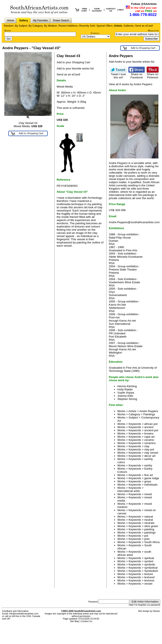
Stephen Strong (127, 399)
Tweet (118, 75)
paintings (150, 533)
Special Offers (104, 26)
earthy (148, 465)
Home (11, 20)
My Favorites (41, 20)
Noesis (156, 611)
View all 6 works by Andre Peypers (130, 84)
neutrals (149, 523)
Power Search (61, 20)
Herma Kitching (127, 386)
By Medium (51, 26)
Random (9, 26)
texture (149, 574)
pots (147, 539)
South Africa (152, 542)
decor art (150, 456)
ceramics (150, 443)
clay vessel (151, 453)
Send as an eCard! (68, 74)
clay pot (149, 449)
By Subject (21, 26)
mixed (148, 494)
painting (149, 529)
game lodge (152, 478)
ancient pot (151, 430)
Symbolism (151, 571)
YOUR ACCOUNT (97, 10)
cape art (149, 437)
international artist (128, 491)
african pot (151, 424)
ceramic (149, 440)
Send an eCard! (144, 26)
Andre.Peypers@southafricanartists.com (134, 222)
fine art (149, 475)
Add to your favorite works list (75, 68)
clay (147, 446)
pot (146, 536)
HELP (121, 10)
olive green (151, 526)
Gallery (24, 20)
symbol (149, 561)
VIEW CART (84, 10)
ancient (149, 427)
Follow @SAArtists (144, 4)
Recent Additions (68, 26)
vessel (148, 584)
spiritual (149, 558)
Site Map (75, 621)
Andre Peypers (149, 411)
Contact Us (87, 621)
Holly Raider (125, 389)
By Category (36, 26)
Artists (118, 26)
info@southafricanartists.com (24, 614)
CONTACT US (111, 10)
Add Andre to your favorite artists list (131, 62)
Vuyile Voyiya (126, 393)
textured (149, 577)
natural (149, 517)
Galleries (128, 26)
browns (149, 433)
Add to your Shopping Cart (73, 62)
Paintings (149, 414)
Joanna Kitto (125, 396)
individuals (151, 485)
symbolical (151, 568)
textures (149, 580)
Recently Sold (87, 26)
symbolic (150, 564)
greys (148, 481)
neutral (149, 520)
